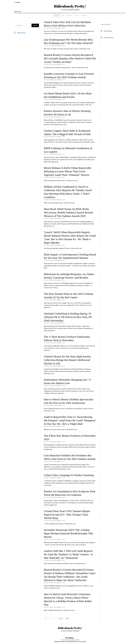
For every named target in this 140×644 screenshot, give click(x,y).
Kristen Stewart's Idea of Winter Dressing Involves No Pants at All (67, 113)
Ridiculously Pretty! (70, 6)
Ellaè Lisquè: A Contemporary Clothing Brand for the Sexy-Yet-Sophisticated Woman (70, 256)
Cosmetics (69, 15)
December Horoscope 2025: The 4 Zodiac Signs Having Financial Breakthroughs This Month (68, 533)
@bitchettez (21, 33)
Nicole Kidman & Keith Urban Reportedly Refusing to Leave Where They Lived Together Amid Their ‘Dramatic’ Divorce (68, 171)
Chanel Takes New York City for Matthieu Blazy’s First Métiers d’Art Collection (67, 24)
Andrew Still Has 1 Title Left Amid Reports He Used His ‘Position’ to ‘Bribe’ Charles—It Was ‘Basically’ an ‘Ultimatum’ (68, 554)
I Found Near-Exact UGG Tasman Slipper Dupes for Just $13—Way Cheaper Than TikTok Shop (67, 515)
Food (76, 15)
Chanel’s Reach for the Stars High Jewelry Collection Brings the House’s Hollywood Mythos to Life (67, 360)
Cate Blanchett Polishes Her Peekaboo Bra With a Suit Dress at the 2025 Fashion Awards (70, 457)
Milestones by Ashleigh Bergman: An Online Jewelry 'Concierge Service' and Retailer (69, 276)
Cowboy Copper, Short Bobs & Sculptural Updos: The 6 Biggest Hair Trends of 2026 (67, 132)
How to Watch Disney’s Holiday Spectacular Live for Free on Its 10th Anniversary (69, 401)
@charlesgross (109, 37)
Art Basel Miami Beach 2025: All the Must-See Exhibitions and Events (68, 95)
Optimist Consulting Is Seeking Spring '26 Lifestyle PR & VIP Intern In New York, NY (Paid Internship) (68, 317)
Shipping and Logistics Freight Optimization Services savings (70, 641)
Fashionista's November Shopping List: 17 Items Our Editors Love (68, 381)
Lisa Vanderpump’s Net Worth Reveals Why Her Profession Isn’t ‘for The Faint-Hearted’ (69, 41)
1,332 (60, 618)
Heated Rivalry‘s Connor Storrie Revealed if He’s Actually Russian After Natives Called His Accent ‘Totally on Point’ (70, 58)
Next (67, 618)
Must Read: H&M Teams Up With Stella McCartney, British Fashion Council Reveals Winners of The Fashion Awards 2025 (68, 212)
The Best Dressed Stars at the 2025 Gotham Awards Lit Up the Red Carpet (68, 296)
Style (63, 15)
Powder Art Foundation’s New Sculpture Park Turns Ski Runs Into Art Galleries (70, 493)
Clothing (84, 15)
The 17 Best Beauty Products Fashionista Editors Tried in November (67, 338)
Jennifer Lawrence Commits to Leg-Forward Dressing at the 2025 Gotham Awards (69, 75)
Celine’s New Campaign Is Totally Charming (69, 475)
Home (56, 15)
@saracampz (108, 31)
